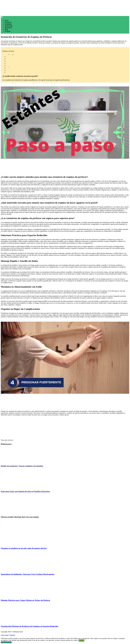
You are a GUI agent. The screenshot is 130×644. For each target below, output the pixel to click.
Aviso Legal (5, 635)
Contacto (8, 31)
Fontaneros (8, 24)
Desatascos (8, 28)
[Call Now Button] (6, 642)
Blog (6, 29)
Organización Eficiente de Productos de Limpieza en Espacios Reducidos (30, 626)
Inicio (7, 20)
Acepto (81, 640)
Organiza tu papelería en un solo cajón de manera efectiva (24, 548)
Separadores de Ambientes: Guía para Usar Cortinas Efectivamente (28, 574)
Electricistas (9, 26)
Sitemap (12, 635)
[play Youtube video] (65, 123)
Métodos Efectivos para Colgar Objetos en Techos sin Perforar (25, 600)
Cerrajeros (8, 22)
